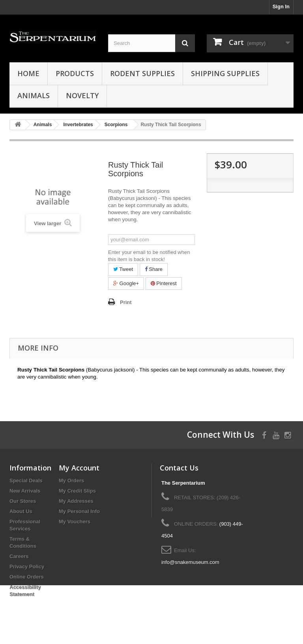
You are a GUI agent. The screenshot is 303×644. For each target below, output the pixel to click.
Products (75, 73)
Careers (19, 556)
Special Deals (26, 481)
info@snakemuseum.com (190, 562)
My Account (79, 468)
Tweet (123, 269)
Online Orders (27, 577)
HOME (28, 73)
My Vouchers (75, 522)
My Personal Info (79, 511)
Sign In (281, 7)
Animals (34, 95)
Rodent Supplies (142, 73)
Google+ (126, 283)
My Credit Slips (77, 491)
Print (126, 302)
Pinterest (164, 283)
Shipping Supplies (225, 73)
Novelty (82, 95)
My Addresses (76, 501)
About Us (21, 511)
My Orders (71, 481)
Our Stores (23, 501)
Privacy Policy (27, 567)
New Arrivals (25, 491)
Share (154, 269)
